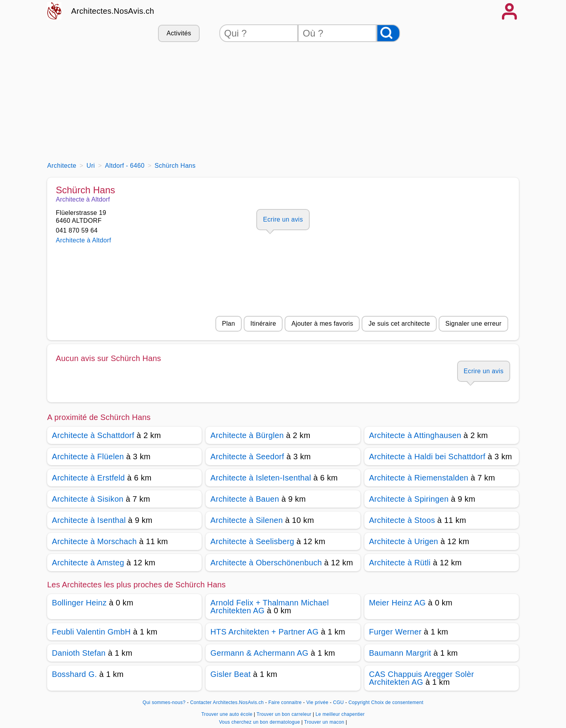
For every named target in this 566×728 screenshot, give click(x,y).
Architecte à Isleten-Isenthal (261, 478)
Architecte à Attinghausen (415, 435)
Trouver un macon (325, 722)
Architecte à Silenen (246, 520)
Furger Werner (395, 632)
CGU (338, 702)
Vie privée (317, 702)
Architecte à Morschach (94, 541)
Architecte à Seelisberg (252, 541)
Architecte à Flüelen (88, 457)
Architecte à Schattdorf (93, 435)
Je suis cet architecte (399, 324)
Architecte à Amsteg (88, 563)
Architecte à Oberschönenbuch (266, 563)
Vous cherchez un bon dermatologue (260, 722)
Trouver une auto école (228, 714)
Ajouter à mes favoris (322, 324)
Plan (229, 324)
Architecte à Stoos (402, 520)
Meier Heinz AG (398, 603)
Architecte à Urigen (404, 541)
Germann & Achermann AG (259, 653)
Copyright (359, 702)
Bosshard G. (74, 674)
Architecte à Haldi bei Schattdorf (427, 457)
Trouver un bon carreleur (285, 714)
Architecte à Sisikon (88, 499)
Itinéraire (263, 324)
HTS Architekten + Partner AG (264, 632)
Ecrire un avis (283, 219)
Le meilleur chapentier (340, 714)
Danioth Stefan (79, 653)
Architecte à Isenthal (89, 520)
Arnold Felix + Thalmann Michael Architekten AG (269, 607)
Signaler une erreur (473, 324)
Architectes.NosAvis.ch (113, 11)
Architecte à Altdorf (84, 240)
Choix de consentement (397, 702)
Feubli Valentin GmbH (91, 632)
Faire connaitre (285, 702)
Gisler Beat (230, 674)
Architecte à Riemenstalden (419, 478)
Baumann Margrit (400, 653)
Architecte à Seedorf (247, 457)
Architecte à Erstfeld (88, 478)
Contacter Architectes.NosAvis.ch (227, 702)
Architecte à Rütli (400, 563)
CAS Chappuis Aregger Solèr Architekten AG (422, 678)
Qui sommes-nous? (164, 702)
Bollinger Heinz (79, 603)
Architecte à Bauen (245, 499)
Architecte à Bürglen (247, 435)
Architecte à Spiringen (409, 499)
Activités (179, 33)
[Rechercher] (388, 33)
